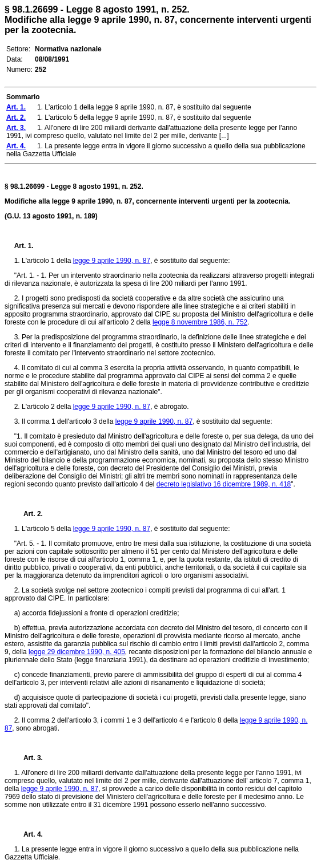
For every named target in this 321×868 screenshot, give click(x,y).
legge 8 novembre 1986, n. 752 (200, 322)
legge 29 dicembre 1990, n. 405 (77, 652)
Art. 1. (24, 246)
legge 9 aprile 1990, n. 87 (112, 261)
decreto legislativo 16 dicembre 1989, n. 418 (224, 484)
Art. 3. (29, 758)
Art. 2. (29, 514)
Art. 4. (29, 834)
